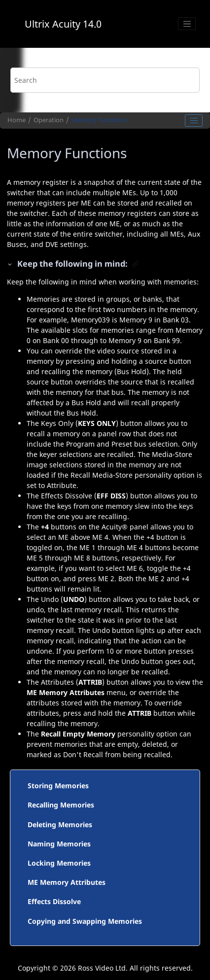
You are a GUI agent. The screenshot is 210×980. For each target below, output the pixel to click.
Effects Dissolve (54, 901)
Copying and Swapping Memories (85, 921)
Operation (49, 120)
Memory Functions (99, 120)
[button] (10, 264)
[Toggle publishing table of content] (194, 121)
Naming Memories (59, 844)
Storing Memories (58, 786)
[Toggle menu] (187, 24)
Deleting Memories (60, 824)
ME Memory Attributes (67, 882)
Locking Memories (59, 863)
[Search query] (105, 80)
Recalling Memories (61, 805)
